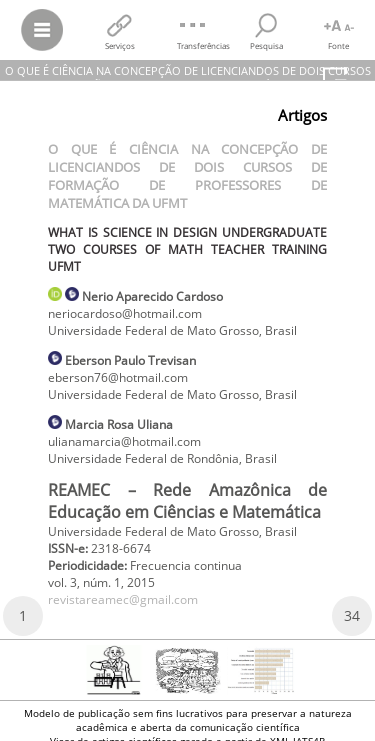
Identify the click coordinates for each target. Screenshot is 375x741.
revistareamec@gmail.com (123, 599)
